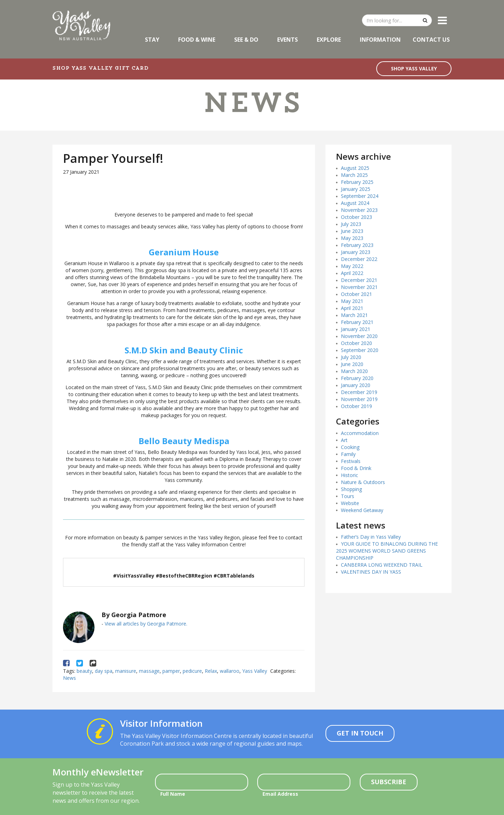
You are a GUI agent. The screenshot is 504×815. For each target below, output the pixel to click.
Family (348, 454)
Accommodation (360, 433)
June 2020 (352, 364)
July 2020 (351, 357)
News (69, 678)
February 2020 (357, 378)
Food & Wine (197, 40)
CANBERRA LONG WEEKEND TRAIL (382, 565)
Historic (349, 475)
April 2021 (352, 308)
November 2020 (359, 336)
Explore (329, 40)
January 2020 (356, 385)
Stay (152, 40)
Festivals (351, 461)
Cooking (350, 447)
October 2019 (356, 406)
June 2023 (352, 231)
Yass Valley (255, 671)
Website (350, 503)
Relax (211, 671)
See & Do (246, 40)
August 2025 (355, 168)
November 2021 (359, 287)
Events (288, 40)
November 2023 (359, 210)
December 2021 (359, 280)
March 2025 (354, 175)
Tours (348, 496)
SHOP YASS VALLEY (414, 68)
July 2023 (351, 224)
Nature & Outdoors (363, 482)
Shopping (351, 489)
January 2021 (356, 329)
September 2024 (360, 196)
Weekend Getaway (362, 510)
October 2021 (356, 294)
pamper (171, 671)
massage (149, 671)
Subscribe (389, 782)
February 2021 (357, 322)
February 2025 (357, 182)
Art (344, 440)
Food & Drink (356, 468)
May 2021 (352, 301)
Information (380, 40)
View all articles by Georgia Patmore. (146, 624)
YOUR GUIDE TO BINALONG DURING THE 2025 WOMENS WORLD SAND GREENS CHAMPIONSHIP (387, 551)
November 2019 (359, 399)
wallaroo (230, 671)
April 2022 (352, 273)
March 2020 (354, 371)
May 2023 (352, 238)
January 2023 (356, 252)
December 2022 (359, 259)
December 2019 (359, 392)
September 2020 (360, 350)
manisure (126, 671)
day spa (104, 671)
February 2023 (357, 245)
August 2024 (355, 203)
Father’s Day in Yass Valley (371, 537)
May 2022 (352, 266)
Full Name (173, 794)
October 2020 (356, 343)
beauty (84, 671)
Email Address (280, 794)
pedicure (192, 671)
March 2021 (354, 315)
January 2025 (356, 189)
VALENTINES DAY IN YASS (371, 572)
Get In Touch (360, 733)
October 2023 (356, 217)
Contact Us (431, 40)
